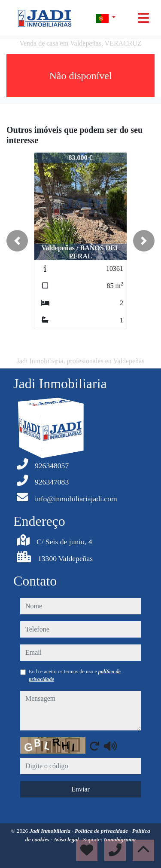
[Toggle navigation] (143, 18)
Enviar (80, 789)
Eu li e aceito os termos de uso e (75, 675)
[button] (17, 241)
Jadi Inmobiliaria (51, 831)
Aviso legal (67, 839)
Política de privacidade (102, 831)
